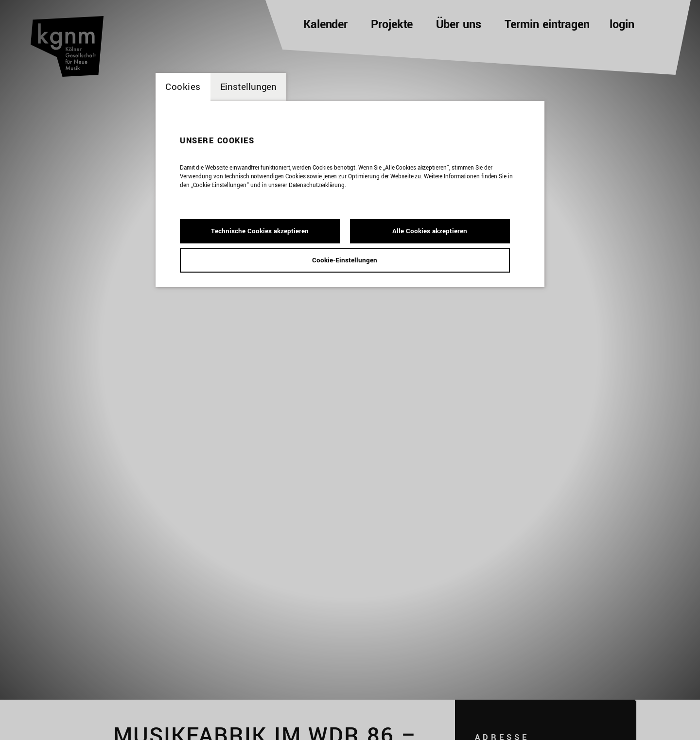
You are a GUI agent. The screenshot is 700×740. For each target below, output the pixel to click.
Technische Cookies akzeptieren (260, 231)
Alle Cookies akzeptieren (430, 231)
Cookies (183, 87)
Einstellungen (249, 87)
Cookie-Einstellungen (345, 260)
